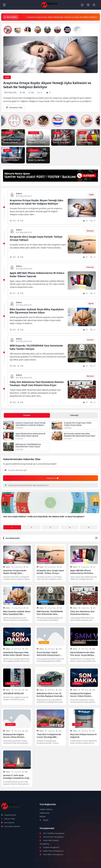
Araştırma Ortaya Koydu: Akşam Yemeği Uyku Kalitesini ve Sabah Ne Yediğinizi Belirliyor (62, 17)
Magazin (8, 495)
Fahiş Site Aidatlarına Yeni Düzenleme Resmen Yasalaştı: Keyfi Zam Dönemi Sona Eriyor (37, 384)
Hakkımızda (44, 813)
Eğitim (7, 150)
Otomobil (9, 133)
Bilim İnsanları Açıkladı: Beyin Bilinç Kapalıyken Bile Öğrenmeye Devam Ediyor (37, 311)
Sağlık (7, 77)
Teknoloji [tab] (74, 415)
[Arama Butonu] (88, 5)
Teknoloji (34, 133)
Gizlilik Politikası (46, 809)
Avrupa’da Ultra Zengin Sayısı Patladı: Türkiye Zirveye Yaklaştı (78, 424)
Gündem (90, 340)
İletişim (43, 817)
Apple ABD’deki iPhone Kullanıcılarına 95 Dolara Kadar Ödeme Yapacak (31, 435)
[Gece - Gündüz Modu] (94, 6)
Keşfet (44, 820)
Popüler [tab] (27, 415)
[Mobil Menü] (4, 5)
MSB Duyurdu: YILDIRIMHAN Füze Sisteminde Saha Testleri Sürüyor (28, 445)
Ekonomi (90, 231)
